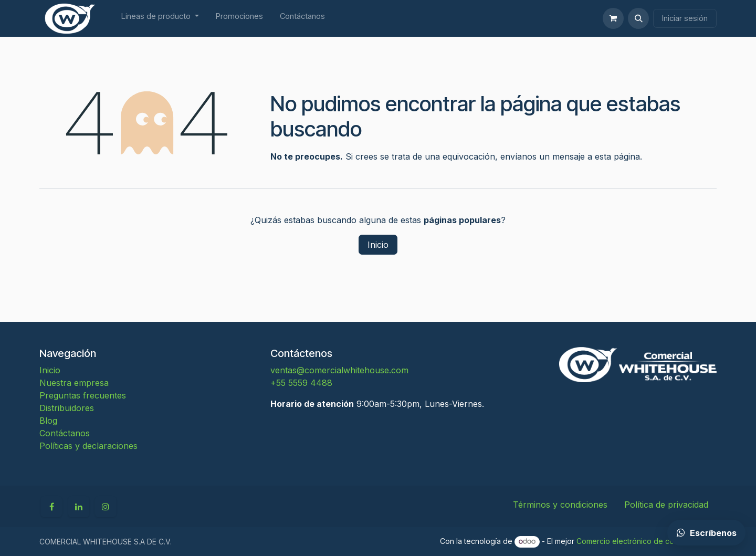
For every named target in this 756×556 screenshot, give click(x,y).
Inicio (378, 245)
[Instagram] (106, 507)
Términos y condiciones (560, 505)
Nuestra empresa (74, 383)
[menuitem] (160, 19)
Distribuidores (67, 408)
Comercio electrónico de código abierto (647, 541)
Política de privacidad (666, 505)
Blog (48, 421)
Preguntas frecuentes (83, 395)
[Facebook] (51, 507)
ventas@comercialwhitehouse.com (339, 370)
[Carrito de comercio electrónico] (613, 18)
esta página (617, 156)
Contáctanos (65, 433)
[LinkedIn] (79, 507)
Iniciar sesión (685, 18)
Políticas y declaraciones (88, 446)
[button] (638, 18)
